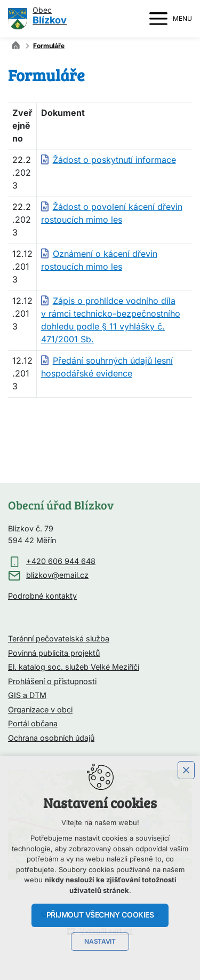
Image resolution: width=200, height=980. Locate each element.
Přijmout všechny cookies (100, 915)
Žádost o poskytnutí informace (114, 160)
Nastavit (100, 942)
